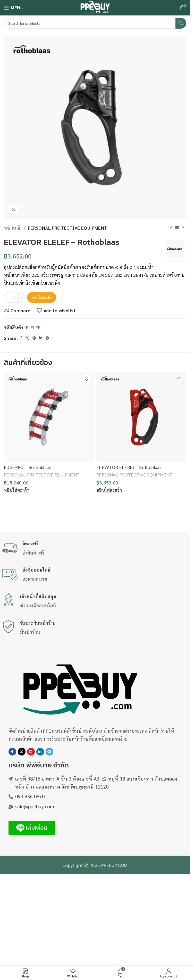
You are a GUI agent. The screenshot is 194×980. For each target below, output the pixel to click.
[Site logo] (95, 7)
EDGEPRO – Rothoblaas (27, 467)
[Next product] (183, 228)
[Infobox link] (95, 549)
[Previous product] (171, 228)
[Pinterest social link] (34, 338)
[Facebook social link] (21, 338)
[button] (17, 490)
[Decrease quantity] (7, 297)
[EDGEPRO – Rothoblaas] (49, 417)
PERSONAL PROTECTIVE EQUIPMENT (68, 228)
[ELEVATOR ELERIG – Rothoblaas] (141, 417)
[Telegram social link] (47, 338)
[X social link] (27, 338)
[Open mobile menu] (14, 8)
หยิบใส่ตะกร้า (42, 298)
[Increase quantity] (21, 297)
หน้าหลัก (13, 228)
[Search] (95, 23)
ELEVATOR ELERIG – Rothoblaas (129, 467)
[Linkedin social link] (41, 338)
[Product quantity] (14, 297)
